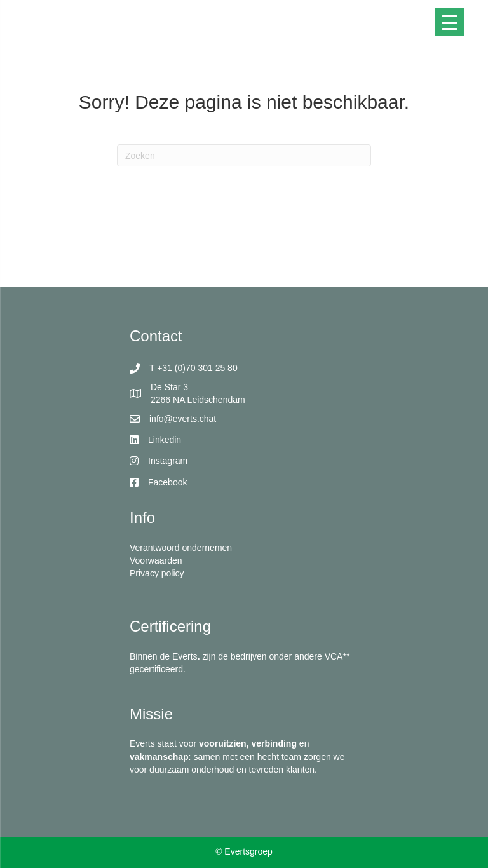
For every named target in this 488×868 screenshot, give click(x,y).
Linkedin (165, 440)
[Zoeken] (244, 155)
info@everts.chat (183, 419)
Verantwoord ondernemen (181, 548)
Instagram (168, 461)
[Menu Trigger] (450, 22)
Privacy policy (157, 573)
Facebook (167, 482)
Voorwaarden (156, 560)
